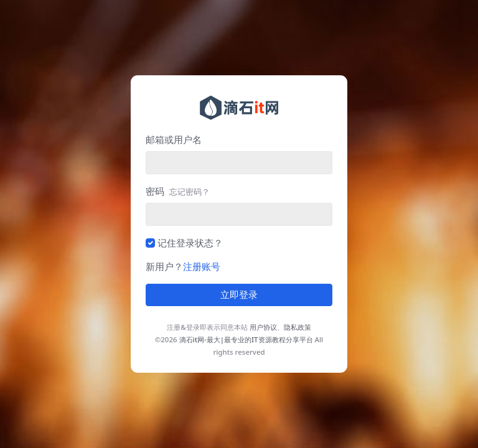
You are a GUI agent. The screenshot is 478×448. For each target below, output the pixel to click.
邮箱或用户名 (174, 139)
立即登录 (239, 295)
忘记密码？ (190, 192)
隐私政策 (298, 327)
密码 (178, 191)
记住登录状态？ (190, 243)
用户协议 (263, 327)
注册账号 (202, 266)
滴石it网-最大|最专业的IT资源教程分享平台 (246, 339)
